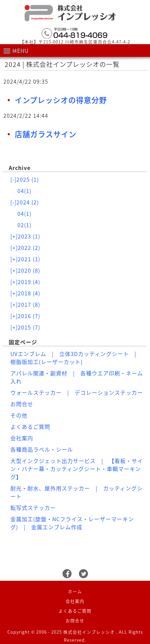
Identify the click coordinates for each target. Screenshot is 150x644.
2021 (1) (25, 259)
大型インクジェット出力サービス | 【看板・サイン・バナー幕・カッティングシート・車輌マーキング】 (77, 469)
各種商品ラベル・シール (42, 449)
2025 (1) (25, 179)
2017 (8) (25, 304)
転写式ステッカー (33, 508)
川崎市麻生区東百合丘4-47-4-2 (98, 42)
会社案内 (22, 438)
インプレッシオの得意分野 (61, 100)
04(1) (24, 191)
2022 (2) (25, 248)
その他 (19, 415)
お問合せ (22, 404)
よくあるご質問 (30, 427)
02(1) (24, 225)
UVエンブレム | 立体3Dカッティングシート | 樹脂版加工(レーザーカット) (76, 358)
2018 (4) (25, 293)
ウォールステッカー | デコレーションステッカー (77, 392)
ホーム (75, 591)
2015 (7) (25, 327)
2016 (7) (25, 316)
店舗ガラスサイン (46, 134)
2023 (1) (25, 236)
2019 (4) (25, 282)
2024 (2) (25, 202)
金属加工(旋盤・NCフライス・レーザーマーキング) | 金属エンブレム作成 (72, 523)
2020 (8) (25, 270)
